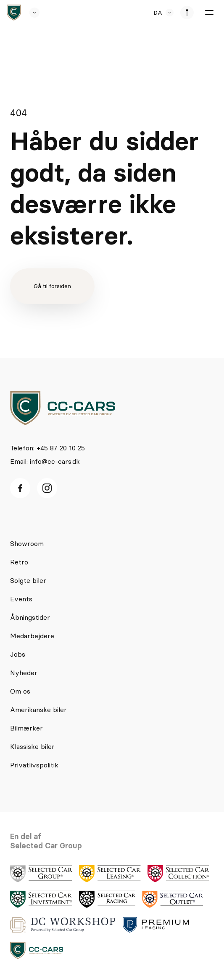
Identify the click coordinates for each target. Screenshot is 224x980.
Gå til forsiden (52, 286)
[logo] (63, 408)
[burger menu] (209, 13)
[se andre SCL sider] (30, 13)
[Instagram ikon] (47, 488)
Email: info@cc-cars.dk (45, 461)
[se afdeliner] (187, 13)
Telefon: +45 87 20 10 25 (47, 448)
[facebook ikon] (20, 488)
